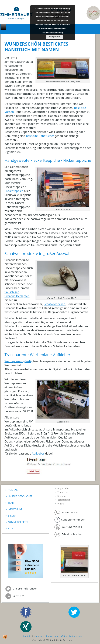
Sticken (62, 496)
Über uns (39, 636)
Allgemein (63, 488)
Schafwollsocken (55, 304)
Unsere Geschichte (20, 496)
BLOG (11, 528)
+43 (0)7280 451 (71, 512)
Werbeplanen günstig (19, 361)
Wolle (61, 504)
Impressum (15, 509)
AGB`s (64, 636)
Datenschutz (76, 636)
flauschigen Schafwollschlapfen (17, 294)
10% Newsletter (18, 522)
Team (11, 503)
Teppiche (63, 492)
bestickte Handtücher (40, 136)
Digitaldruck (64, 500)
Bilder (12, 516)
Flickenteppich (14, 191)
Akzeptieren (54, 37)
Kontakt (13, 490)
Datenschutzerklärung (53, 33)
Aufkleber (38, 453)
